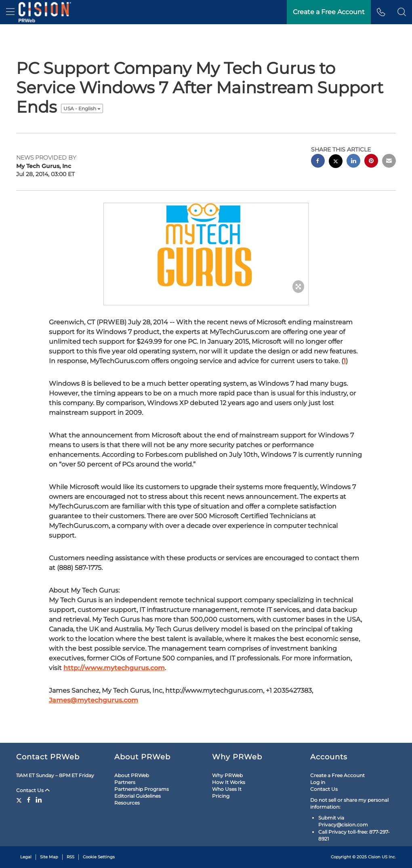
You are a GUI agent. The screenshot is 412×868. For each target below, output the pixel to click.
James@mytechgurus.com (94, 700)
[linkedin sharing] (353, 162)
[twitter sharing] (336, 162)
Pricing (221, 796)
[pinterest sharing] (371, 162)
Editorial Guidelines (138, 796)
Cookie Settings (99, 857)
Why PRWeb (227, 775)
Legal (26, 857)
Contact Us (33, 790)
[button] (402, 12)
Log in (318, 782)
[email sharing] (389, 162)
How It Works (229, 782)
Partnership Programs (142, 789)
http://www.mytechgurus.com (114, 668)
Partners (125, 782)
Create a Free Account (337, 775)
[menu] (10, 12)
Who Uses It (227, 789)
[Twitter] (20, 800)
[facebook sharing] (318, 162)
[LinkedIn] (39, 800)
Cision (374, 857)
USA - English (82, 108)
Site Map (49, 857)
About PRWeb (132, 775)
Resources (127, 803)
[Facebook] (29, 800)
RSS (70, 857)
